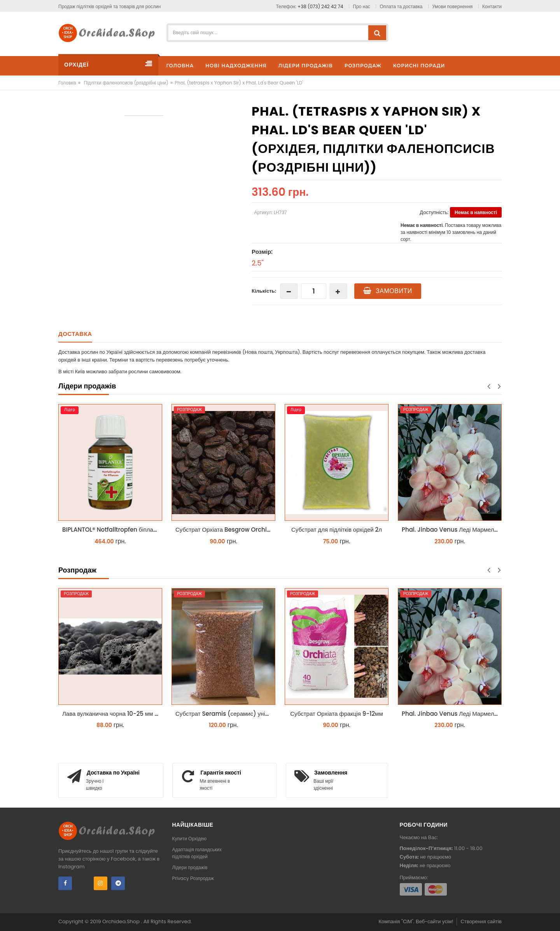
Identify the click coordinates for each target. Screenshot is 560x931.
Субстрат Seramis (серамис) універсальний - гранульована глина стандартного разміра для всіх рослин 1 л (225, 714)
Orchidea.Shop (122, 921)
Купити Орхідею (190, 839)
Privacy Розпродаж (193, 878)
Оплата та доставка (401, 6)
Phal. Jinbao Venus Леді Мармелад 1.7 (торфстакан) (452, 530)
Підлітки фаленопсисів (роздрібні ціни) (126, 83)
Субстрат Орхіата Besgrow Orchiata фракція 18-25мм (225, 530)
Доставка (75, 334)
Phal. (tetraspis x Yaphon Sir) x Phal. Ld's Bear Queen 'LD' (239, 83)
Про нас (361, 6)
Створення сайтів (481, 921)
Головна (67, 83)
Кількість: (264, 291)
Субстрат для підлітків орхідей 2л (337, 530)
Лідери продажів (190, 867)
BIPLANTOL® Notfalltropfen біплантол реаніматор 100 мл (112, 530)
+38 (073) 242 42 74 (320, 6)
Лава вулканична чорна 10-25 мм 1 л (112, 714)
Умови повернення (452, 6)
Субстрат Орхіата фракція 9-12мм (336, 714)
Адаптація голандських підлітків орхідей (197, 853)
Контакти (492, 6)
